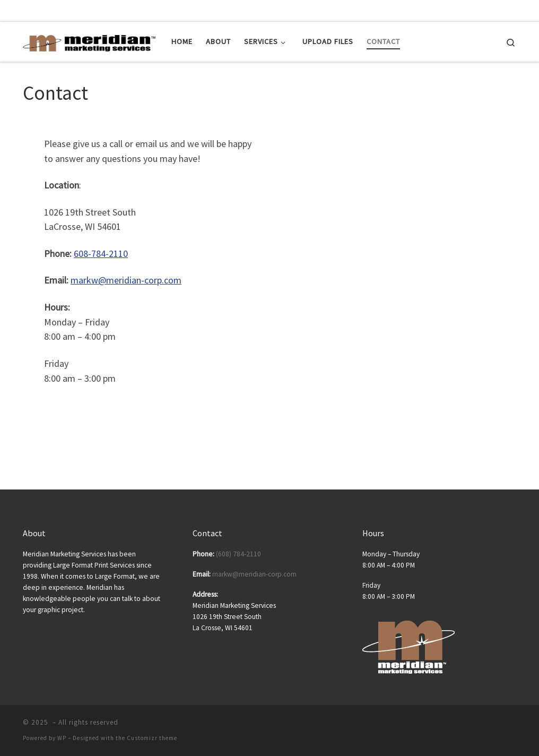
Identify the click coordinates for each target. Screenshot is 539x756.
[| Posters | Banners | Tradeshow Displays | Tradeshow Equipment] (89, 41)
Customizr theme (152, 738)
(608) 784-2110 (238, 554)
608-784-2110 (101, 254)
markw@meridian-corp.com (126, 280)
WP (62, 738)
